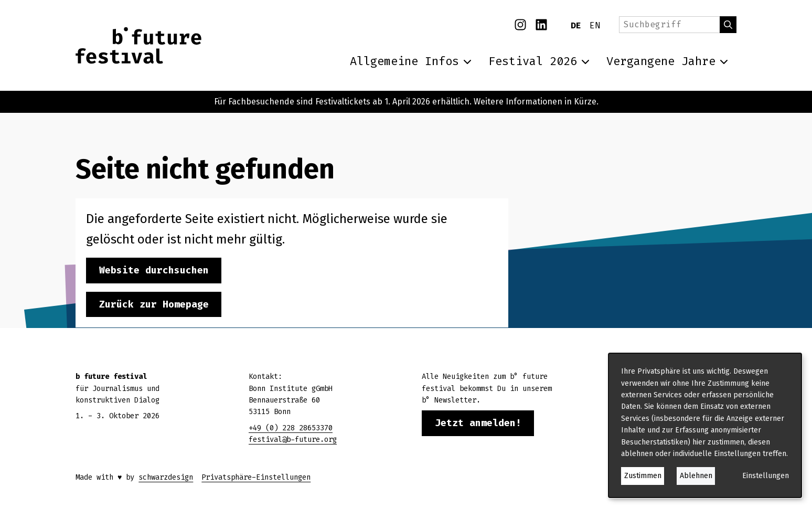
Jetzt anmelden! (478, 423)
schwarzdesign (166, 477)
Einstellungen (766, 476)
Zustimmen (643, 476)
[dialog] (705, 425)
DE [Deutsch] (576, 25)
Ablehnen (696, 476)
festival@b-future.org (293, 440)
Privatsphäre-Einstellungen (256, 477)
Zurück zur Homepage (154, 304)
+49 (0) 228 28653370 (291, 428)
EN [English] (595, 25)
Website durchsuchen (154, 270)
